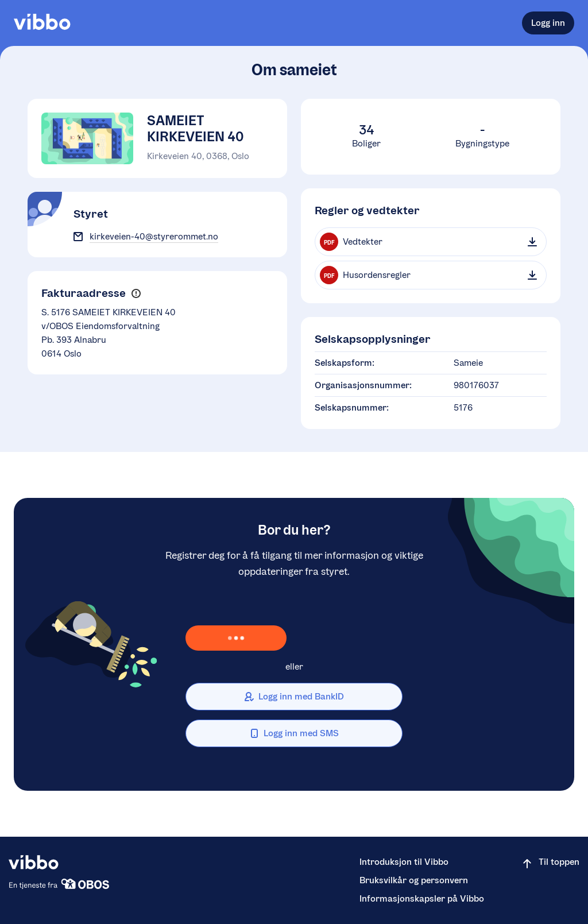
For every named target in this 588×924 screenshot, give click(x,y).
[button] (136, 294)
